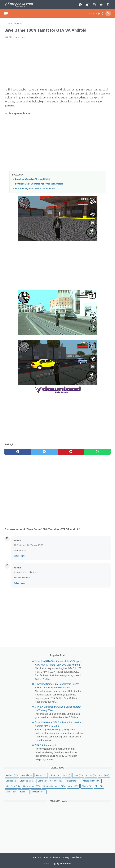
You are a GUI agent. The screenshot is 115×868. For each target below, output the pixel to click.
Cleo (104, 775)
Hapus (23, 555)
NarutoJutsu (32, 786)
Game (42, 781)
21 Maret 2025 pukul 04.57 (26, 572)
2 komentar (20, 37)
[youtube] (100, 4)
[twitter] (87, 4)
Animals (27, 775)
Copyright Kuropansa (62, 863)
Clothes (11, 781)
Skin (11, 792)
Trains (24, 792)
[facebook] (80, 4)
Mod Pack (13, 786)
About (36, 857)
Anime (41, 775)
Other (73, 786)
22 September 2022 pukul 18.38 (29, 544)
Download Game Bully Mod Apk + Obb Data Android (39, 183)
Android (12, 775)
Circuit (91, 775)
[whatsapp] (107, 4)
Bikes (55, 775)
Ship (99, 786)
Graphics (56, 781)
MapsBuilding (92, 781)
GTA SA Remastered (45, 745)
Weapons (39, 792)
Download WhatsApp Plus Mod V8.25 (32, 179)
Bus (67, 775)
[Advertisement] (58, 63)
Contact (45, 857)
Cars (78, 775)
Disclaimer (77, 857)
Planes (87, 786)
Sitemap (56, 857)
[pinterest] (71, 451)
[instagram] (94, 4)
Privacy (66, 857)
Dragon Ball (27, 781)
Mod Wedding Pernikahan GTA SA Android (35, 188)
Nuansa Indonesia (54, 786)
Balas (16, 555)
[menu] (6, 13)
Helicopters (72, 781)
